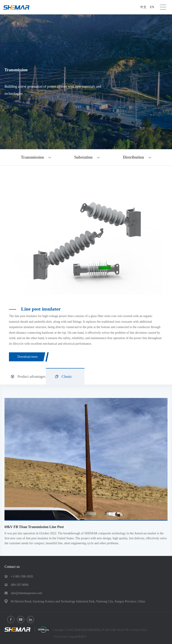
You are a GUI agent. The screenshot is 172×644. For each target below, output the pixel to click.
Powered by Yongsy (65, 637)
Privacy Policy (140, 630)
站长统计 (81, 637)
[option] (86, 237)
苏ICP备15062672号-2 (119, 630)
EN (152, 7)
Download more (28, 357)
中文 (143, 7)
